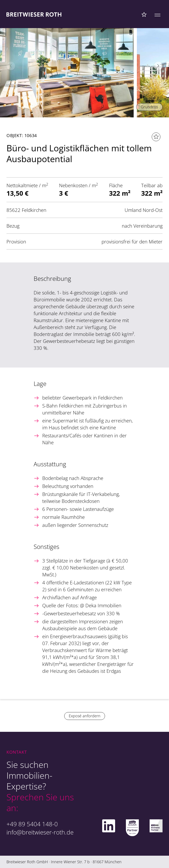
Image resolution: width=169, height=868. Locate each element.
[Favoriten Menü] (144, 14)
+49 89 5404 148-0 (32, 824)
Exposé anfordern (85, 716)
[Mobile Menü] (157, 14)
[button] (158, 66)
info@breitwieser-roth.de (40, 832)
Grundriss (149, 107)
